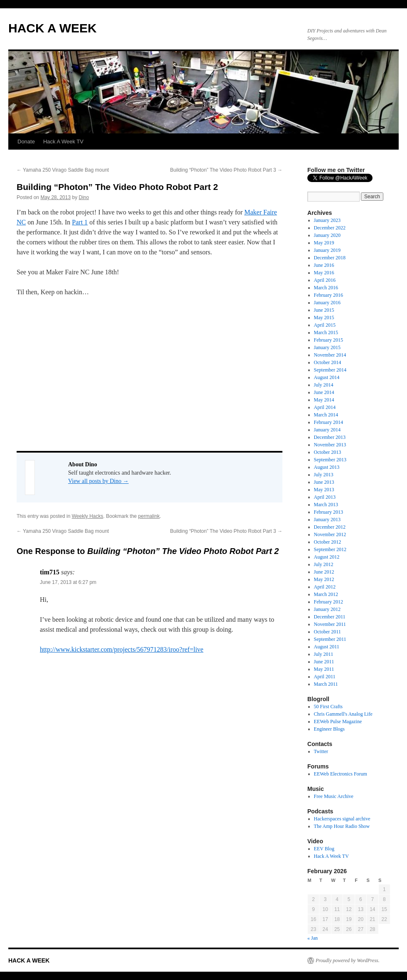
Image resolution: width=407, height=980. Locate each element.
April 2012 (325, 587)
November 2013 (330, 445)
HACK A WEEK (53, 28)
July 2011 (324, 654)
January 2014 (327, 430)
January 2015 (327, 347)
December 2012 (330, 527)
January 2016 (327, 303)
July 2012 (324, 564)
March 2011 (326, 684)
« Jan (313, 938)
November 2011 (330, 624)
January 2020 (327, 235)
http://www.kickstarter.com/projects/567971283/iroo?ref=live (122, 649)
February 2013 (329, 512)
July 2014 (324, 385)
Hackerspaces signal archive (342, 819)
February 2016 (329, 295)
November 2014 (330, 355)
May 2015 (324, 318)
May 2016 (324, 273)
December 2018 (330, 258)
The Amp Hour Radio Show (342, 826)
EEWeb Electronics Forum (341, 774)
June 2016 (324, 265)
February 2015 (329, 340)
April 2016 (325, 280)
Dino (84, 197)
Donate (26, 142)
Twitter (321, 751)
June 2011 (324, 662)
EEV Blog (324, 849)
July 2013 (324, 475)
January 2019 (327, 250)
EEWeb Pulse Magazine (338, 721)
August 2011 (327, 647)
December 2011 (330, 617)
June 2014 (324, 392)
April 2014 (325, 407)
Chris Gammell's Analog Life (343, 714)
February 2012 (329, 602)
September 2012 (330, 549)
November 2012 (330, 534)
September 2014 (330, 370)
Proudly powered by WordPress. (348, 960)
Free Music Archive (334, 796)
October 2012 (328, 542)
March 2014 (326, 415)
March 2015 (326, 332)
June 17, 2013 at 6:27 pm (68, 582)
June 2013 (324, 482)
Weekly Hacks (88, 516)
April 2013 (325, 497)
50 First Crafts (328, 707)
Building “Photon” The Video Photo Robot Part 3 (226, 170)
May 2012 (324, 579)
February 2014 (329, 422)
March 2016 (326, 288)
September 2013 (330, 460)
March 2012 (326, 594)
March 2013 (326, 505)
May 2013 (324, 490)
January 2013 (327, 520)
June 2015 (324, 310)
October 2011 (327, 632)
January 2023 (327, 220)
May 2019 (324, 243)
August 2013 (327, 467)
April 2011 (325, 677)
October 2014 (328, 362)
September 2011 (330, 639)
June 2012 (324, 572)
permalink (149, 516)
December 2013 (330, 437)
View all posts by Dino (98, 481)
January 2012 (327, 609)
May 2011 (324, 669)
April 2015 (325, 325)
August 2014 (327, 377)
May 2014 (324, 400)
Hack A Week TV (63, 142)
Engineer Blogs (329, 729)
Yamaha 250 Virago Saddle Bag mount (63, 170)
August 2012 (327, 557)
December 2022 (330, 228)
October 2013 (328, 452)
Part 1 (80, 222)
